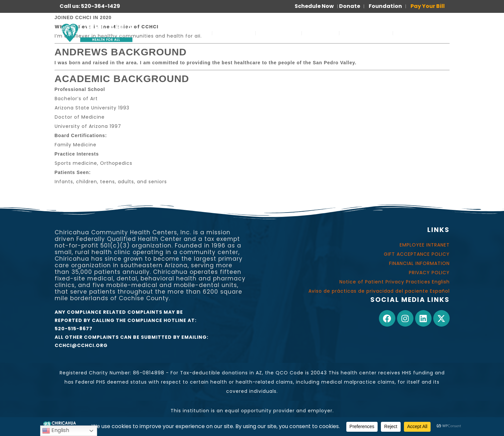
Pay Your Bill (428, 6)
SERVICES (191, 33)
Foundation (385, 6)
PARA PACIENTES (423, 33)
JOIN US (320, 33)
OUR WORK (279, 33)
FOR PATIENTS (366, 33)
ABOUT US (234, 33)
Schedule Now (314, 6)
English (56, 431)
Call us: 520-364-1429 (90, 6)
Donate (350, 6)
